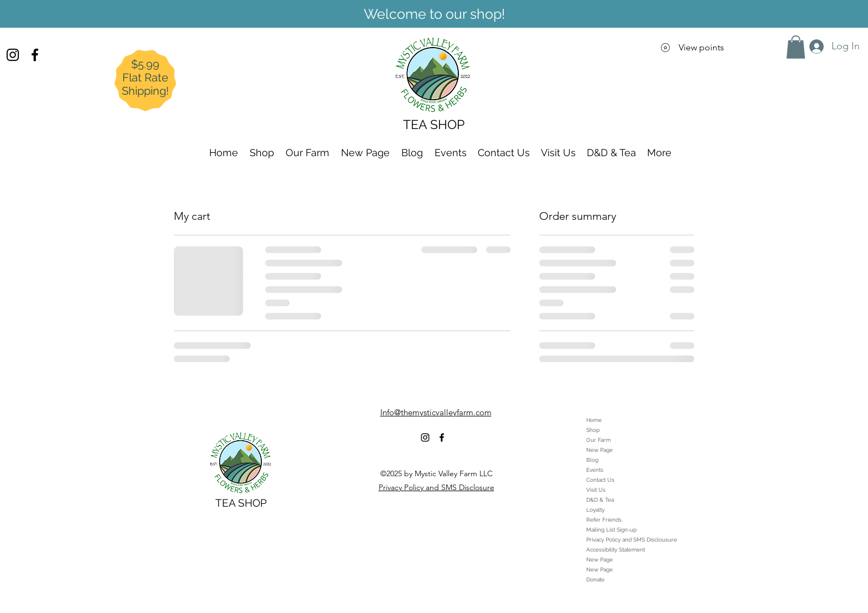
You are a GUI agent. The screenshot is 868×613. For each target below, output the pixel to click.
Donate (595, 579)
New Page (600, 450)
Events (595, 470)
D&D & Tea (600, 500)
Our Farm (598, 440)
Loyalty (595, 510)
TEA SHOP (241, 503)
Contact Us (600, 480)
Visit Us (596, 490)
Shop (593, 430)
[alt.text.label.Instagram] (13, 55)
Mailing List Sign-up (611, 530)
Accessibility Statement (616, 550)
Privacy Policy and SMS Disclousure (632, 540)
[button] (796, 47)
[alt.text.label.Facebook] (35, 55)
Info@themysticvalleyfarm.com (436, 412)
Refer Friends (604, 520)
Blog (592, 460)
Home (594, 420)
